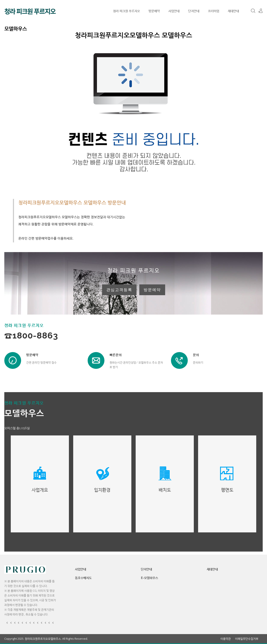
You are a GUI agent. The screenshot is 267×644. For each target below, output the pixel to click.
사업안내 (174, 11)
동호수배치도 (83, 578)
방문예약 (154, 11)
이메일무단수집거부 (247, 639)
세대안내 (233, 11)
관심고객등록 (119, 290)
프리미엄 (214, 11)
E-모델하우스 (149, 578)
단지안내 (194, 11)
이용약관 (226, 639)
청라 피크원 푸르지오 (127, 11)
